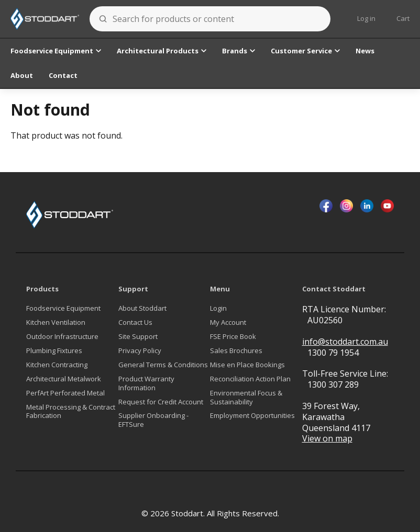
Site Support (138, 337)
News (365, 51)
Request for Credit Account (161, 402)
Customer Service (305, 51)
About (22, 75)
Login (218, 308)
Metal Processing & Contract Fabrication (71, 412)
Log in (366, 18)
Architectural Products (162, 51)
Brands (239, 51)
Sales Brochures (236, 351)
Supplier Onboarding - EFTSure (153, 420)
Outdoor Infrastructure (62, 337)
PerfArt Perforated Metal (65, 393)
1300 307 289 (333, 384)
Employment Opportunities (252, 416)
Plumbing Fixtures (54, 351)
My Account (228, 322)
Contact (63, 75)
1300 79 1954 (333, 353)
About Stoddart (142, 308)
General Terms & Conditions (163, 365)
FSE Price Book (233, 337)
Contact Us (135, 322)
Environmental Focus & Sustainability (246, 398)
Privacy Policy (140, 351)
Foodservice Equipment (56, 51)
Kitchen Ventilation (56, 322)
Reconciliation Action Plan (250, 379)
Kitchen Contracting (57, 365)
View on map (327, 439)
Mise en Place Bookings (247, 365)
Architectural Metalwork (64, 379)
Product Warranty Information (146, 383)
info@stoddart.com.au (345, 342)
